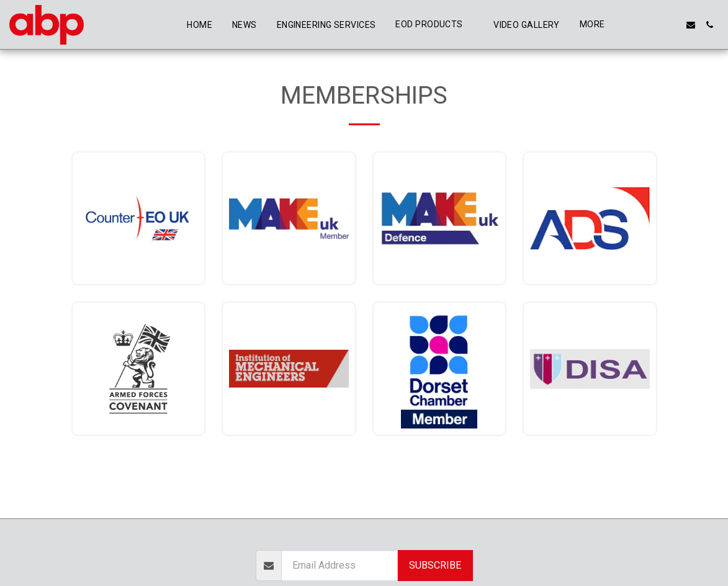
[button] (635, 25)
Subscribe (435, 565)
